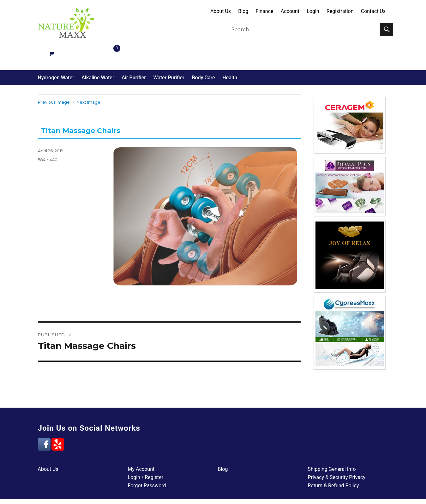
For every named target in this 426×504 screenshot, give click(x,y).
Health (230, 55)
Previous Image (54, 80)
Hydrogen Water (56, 55)
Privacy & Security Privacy (337, 455)
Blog (243, 11)
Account (290, 11)
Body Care (203, 55)
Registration (340, 11)
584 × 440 (48, 137)
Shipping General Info (332, 447)
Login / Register (146, 455)
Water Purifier (169, 55)
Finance (265, 11)
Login (313, 11)
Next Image (88, 80)
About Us (221, 11)
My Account (141, 447)
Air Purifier (134, 55)
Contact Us (373, 11)
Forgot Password (147, 463)
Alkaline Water (98, 55)
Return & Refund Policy (333, 463)
